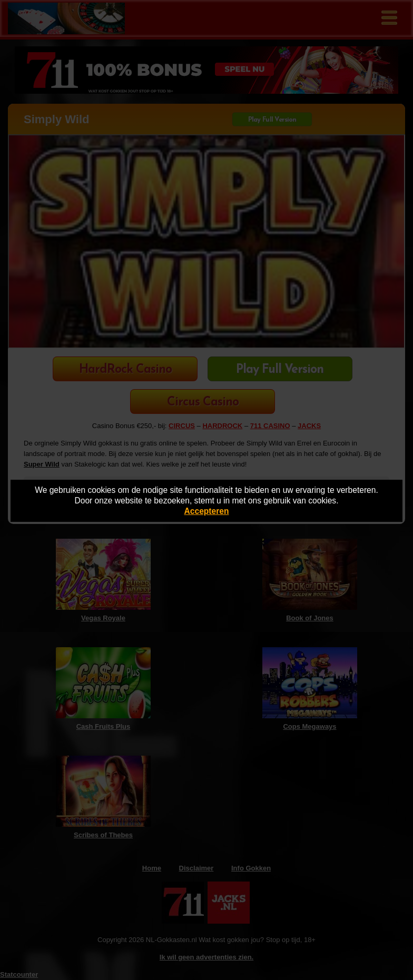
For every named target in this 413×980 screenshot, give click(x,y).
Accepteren (207, 511)
